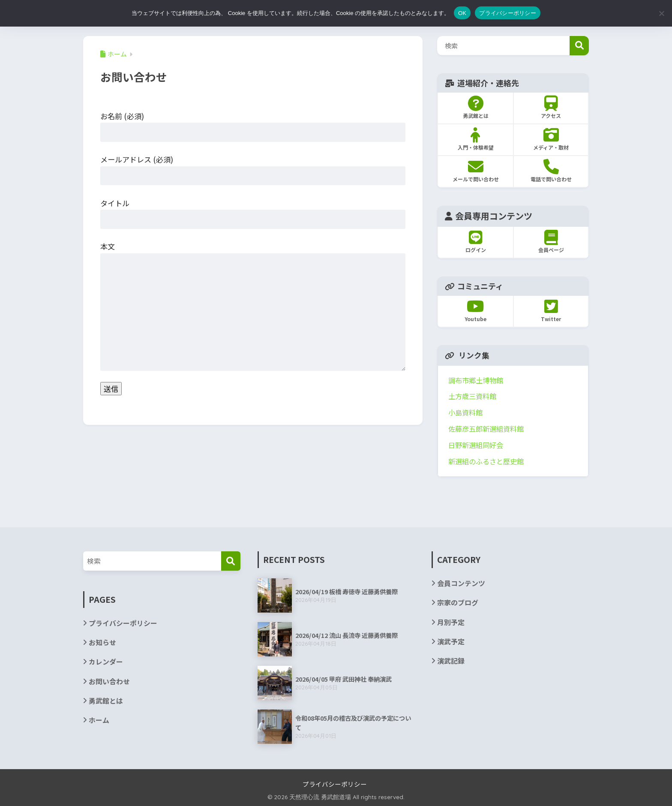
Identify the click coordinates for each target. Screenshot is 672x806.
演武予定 (451, 642)
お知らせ (102, 642)
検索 (579, 46)
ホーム (99, 720)
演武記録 (451, 661)
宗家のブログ (458, 603)
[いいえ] (661, 13)
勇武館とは (106, 701)
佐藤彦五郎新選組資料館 (486, 429)
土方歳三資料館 (472, 396)
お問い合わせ (109, 681)
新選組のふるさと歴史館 (486, 461)
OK (462, 13)
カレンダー (106, 662)
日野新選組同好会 (476, 445)
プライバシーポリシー (123, 623)
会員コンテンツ (461, 583)
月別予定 (451, 622)
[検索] (231, 561)
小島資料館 (465, 412)
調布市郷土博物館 (476, 380)
